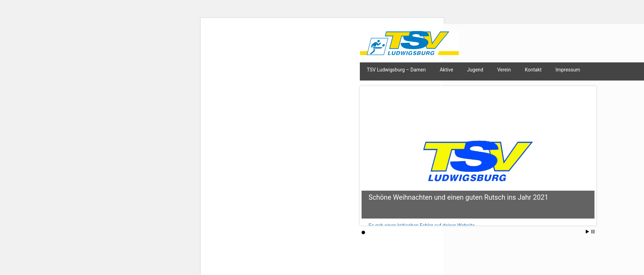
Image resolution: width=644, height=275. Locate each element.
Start (588, 232)
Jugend (475, 70)
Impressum (568, 70)
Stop (593, 232)
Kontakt (533, 70)
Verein (504, 70)
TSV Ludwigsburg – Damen (396, 70)
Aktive (446, 70)
